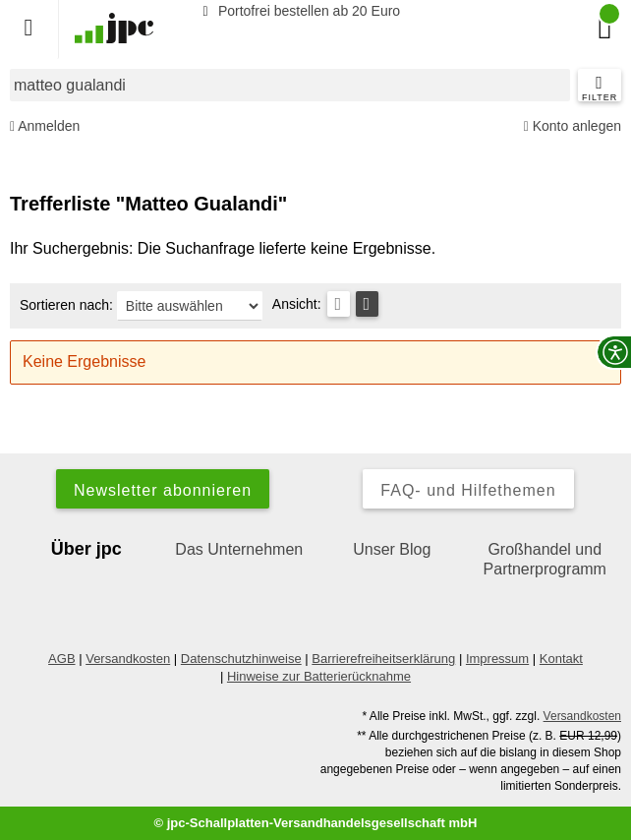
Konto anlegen (573, 126)
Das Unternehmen (239, 549)
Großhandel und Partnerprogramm (545, 559)
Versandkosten (128, 659)
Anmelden (45, 126)
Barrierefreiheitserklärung (383, 659)
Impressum (497, 659)
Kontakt (561, 659)
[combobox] (290, 85)
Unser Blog (392, 549)
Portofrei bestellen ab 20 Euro (298, 11)
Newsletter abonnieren (163, 490)
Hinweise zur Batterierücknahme (319, 676)
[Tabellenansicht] (339, 304)
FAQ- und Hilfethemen (468, 490)
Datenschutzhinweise (241, 659)
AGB (61, 659)
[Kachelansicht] (367, 304)
